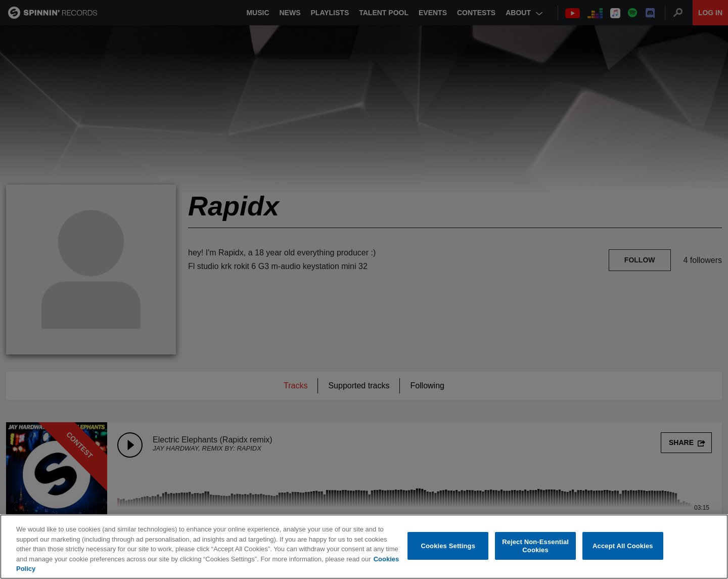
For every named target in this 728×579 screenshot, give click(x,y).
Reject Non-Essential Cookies (535, 546)
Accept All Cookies (623, 546)
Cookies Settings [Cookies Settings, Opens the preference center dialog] (448, 546)
